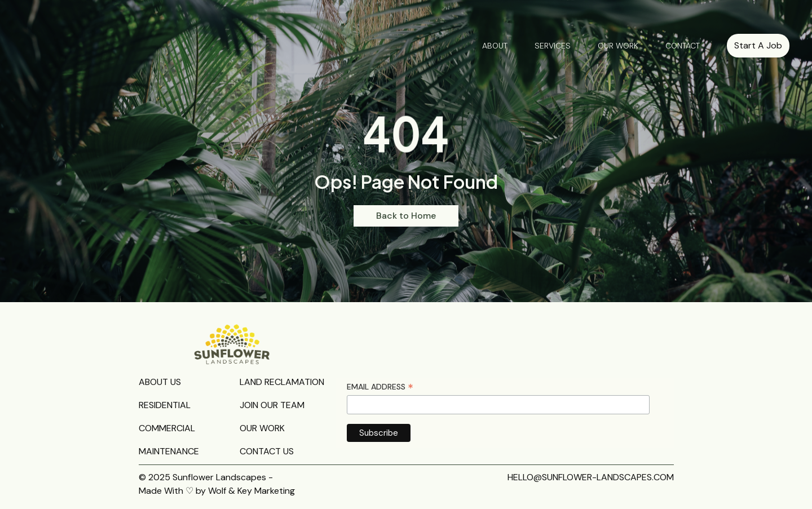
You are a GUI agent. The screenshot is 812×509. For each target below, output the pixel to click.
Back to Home (406, 216)
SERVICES (553, 46)
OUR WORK (618, 46)
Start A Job (758, 45)
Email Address (380, 387)
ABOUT (495, 46)
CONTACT (683, 46)
